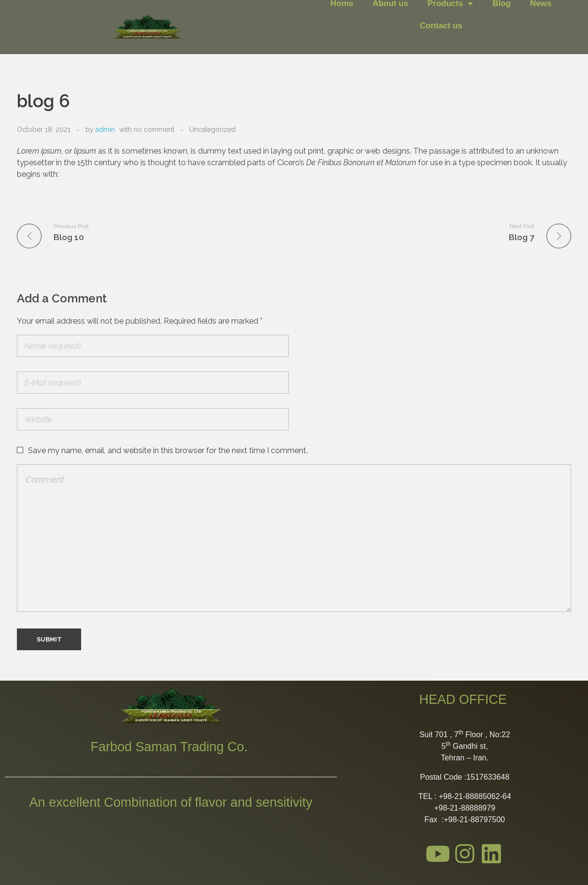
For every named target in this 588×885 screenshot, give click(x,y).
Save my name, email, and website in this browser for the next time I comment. (168, 450)
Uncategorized (212, 129)
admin (105, 129)
